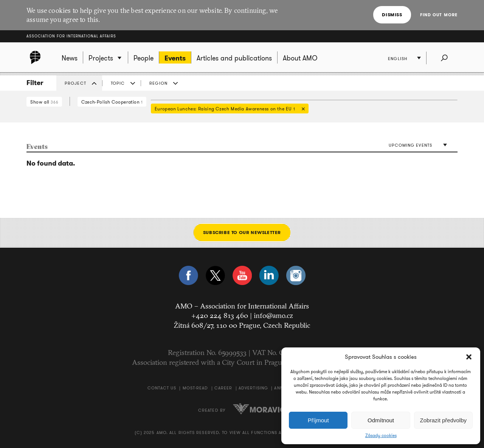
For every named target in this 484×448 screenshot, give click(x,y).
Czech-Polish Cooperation (112, 102)
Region (158, 83)
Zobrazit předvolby (443, 420)
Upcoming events (411, 145)
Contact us (162, 388)
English (398, 59)
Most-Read (195, 388)
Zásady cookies (381, 436)
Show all (44, 102)
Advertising (253, 388)
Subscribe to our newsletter (242, 232)
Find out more (439, 15)
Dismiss (392, 15)
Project (75, 83)
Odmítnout (381, 420)
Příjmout (318, 420)
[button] (469, 357)
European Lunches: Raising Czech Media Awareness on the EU (228, 109)
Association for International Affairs (71, 36)
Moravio (259, 409)
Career (223, 388)
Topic (118, 83)
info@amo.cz (273, 315)
